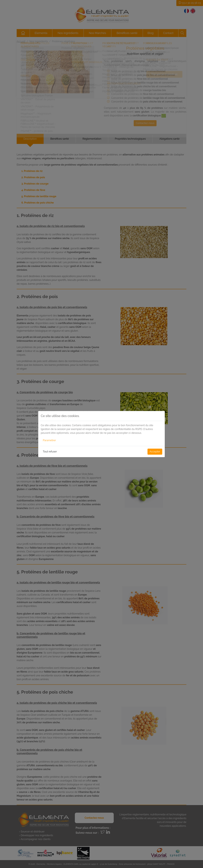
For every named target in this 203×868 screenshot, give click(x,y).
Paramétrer (49, 440)
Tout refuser (50, 452)
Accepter (155, 452)
